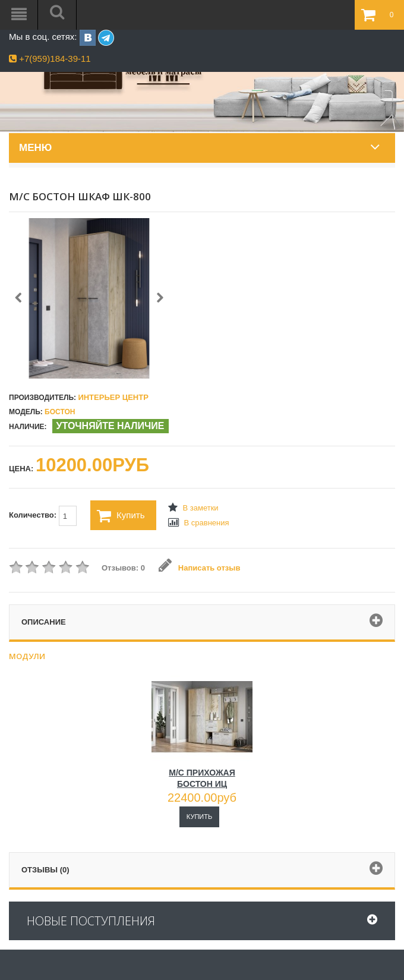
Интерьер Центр (113, 397)
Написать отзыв (199, 568)
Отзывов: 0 (123, 568)
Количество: (43, 516)
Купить (121, 516)
